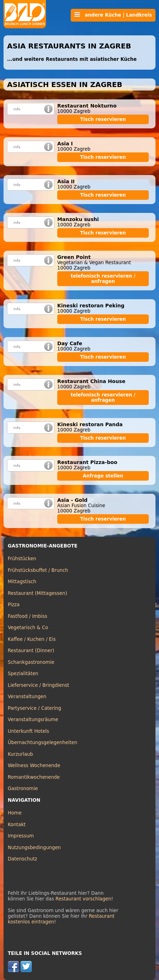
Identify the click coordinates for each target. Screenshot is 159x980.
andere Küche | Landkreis (113, 15)
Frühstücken (22, 559)
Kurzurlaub (20, 754)
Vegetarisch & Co (28, 628)
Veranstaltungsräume (33, 720)
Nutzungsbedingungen (34, 848)
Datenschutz (22, 859)
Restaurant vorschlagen (83, 899)
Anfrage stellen (103, 476)
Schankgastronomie (31, 662)
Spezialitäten (23, 674)
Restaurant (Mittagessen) (37, 593)
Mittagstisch (22, 582)
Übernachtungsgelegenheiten (43, 743)
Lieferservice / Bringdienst (39, 685)
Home (15, 813)
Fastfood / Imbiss (28, 616)
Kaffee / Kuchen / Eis (32, 639)
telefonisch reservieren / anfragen (103, 279)
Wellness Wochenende (34, 766)
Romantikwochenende (34, 777)
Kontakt (17, 825)
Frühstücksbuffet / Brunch (38, 570)
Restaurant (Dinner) (31, 651)
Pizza (14, 605)
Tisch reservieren (103, 119)
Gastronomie (23, 788)
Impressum (21, 836)
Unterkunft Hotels (28, 731)
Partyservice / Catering (34, 708)
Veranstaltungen (27, 697)
